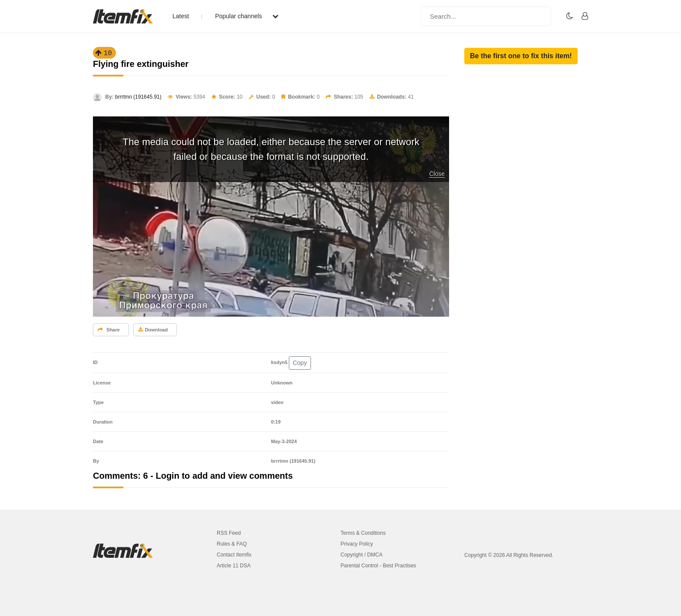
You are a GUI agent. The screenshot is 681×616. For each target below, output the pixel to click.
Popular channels (247, 16)
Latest (181, 16)
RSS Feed (229, 533)
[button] (521, 56)
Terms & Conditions (363, 533)
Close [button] (437, 174)
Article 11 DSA (234, 566)
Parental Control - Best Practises (378, 566)
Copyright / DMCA (362, 555)
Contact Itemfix (234, 555)
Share (109, 330)
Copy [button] (300, 363)
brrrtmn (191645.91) (138, 97)
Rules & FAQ (232, 544)
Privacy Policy (357, 544)
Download (153, 330)
